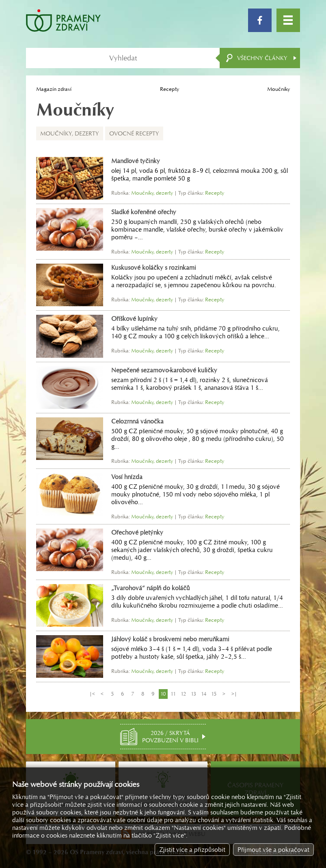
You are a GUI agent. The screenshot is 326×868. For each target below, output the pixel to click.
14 (204, 694)
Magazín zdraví (54, 89)
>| (234, 694)
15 (214, 694)
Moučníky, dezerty (70, 133)
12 (183, 694)
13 (193, 694)
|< (92, 694)
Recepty (169, 89)
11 (173, 694)
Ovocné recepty (134, 133)
